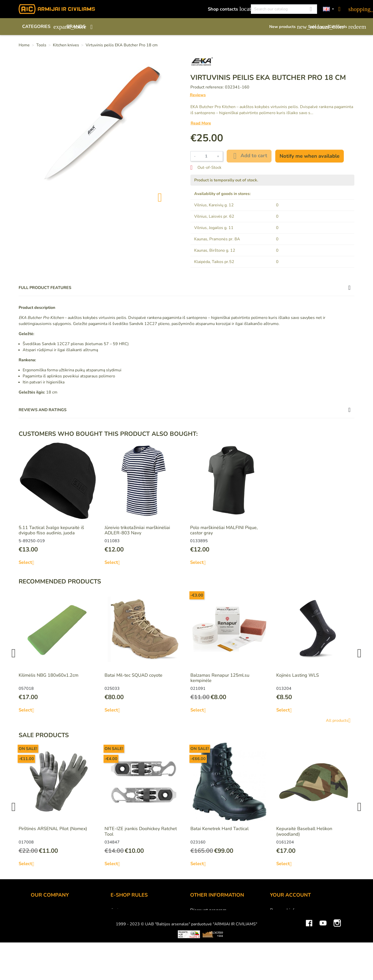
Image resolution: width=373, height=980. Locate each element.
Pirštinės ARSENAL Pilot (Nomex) (53, 829)
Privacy (118, 937)
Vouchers (279, 944)
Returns (118, 931)
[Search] (284, 9)
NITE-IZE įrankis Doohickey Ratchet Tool (141, 831)
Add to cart (249, 156)
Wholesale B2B (47, 924)
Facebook (309, 964)
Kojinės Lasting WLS (298, 675)
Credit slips (282, 931)
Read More (201, 123)
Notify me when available (310, 156)
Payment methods (129, 917)
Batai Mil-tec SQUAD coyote (133, 675)
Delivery (119, 924)
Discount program (208, 910)
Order (116, 910)
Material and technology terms (221, 931)
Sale (316, 27)
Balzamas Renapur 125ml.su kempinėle (220, 678)
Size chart (200, 937)
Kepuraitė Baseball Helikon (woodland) (304, 831)
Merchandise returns (291, 917)
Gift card (199, 917)
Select (28, 563)
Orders (277, 924)
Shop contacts (227, 9)
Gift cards (342, 27)
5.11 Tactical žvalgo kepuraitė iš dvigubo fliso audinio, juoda (51, 530)
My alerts (279, 951)
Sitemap (199, 944)
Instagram (337, 964)
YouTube (323, 964)
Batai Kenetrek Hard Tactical (219, 829)
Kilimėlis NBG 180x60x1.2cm (48, 675)
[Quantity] (206, 156)
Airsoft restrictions (209, 924)
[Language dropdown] (328, 9)
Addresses (281, 937)
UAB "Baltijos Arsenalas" (56, 917)
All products (340, 721)
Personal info (283, 910)
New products (286, 27)
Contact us (121, 944)
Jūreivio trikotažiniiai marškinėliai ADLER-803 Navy (137, 530)
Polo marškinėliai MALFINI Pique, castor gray (224, 530)
